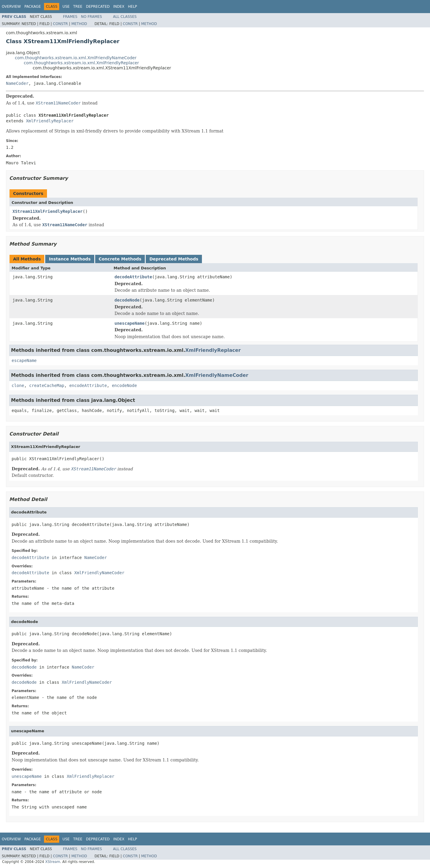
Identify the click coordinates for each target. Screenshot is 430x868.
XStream (53, 862)
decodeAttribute (133, 277)
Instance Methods (70, 259)
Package (33, 7)
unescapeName (130, 323)
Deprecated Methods (174, 259)
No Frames (91, 17)
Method (79, 24)
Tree (78, 7)
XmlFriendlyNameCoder (217, 375)
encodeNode (124, 385)
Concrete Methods (120, 259)
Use (66, 7)
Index (119, 7)
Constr (60, 24)
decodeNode (127, 300)
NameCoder (17, 83)
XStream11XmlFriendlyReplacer (48, 211)
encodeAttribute (88, 385)
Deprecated (98, 7)
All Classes (125, 17)
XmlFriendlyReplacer (50, 121)
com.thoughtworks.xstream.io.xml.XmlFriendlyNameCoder (76, 58)
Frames (70, 17)
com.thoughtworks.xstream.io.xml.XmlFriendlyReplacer (81, 63)
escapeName (24, 360)
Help (132, 7)
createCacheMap (47, 385)
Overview (11, 7)
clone (18, 385)
